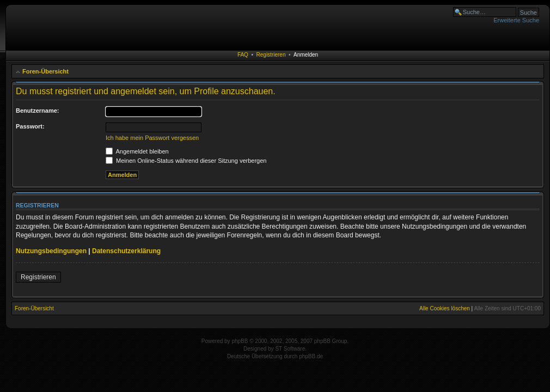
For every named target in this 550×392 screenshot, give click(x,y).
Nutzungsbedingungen (51, 251)
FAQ (243, 55)
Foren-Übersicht (45, 71)
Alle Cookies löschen (445, 308)
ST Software (290, 349)
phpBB (240, 341)
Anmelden (306, 55)
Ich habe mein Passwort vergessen (152, 138)
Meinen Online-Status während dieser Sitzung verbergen (186, 161)
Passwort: (30, 126)
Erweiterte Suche (516, 20)
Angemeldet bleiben (137, 151)
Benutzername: (37, 111)
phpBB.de (311, 356)
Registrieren (271, 55)
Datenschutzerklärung (126, 251)
